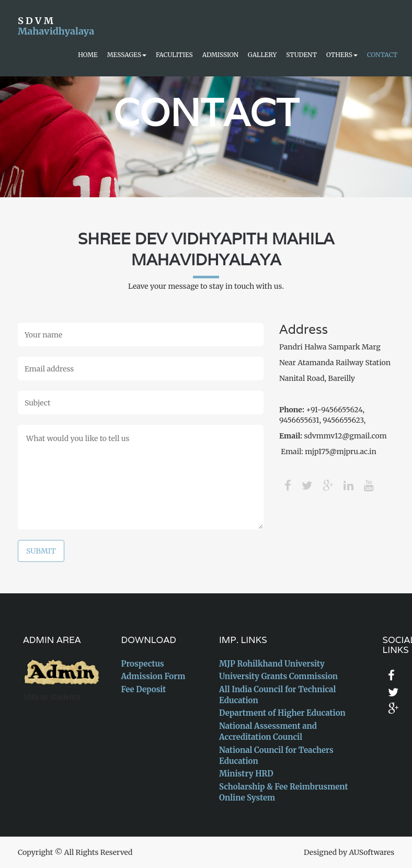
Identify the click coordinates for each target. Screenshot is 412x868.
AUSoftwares (371, 852)
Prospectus (143, 664)
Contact (382, 55)
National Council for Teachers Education (276, 756)
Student (301, 55)
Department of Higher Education (282, 713)
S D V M (56, 24)
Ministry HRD (246, 774)
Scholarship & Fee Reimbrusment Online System (283, 792)
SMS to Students (52, 697)
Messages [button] (127, 55)
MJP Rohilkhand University (272, 664)
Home (88, 55)
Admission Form (153, 676)
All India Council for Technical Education (277, 695)
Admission (220, 55)
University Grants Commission (278, 676)
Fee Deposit (144, 689)
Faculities (174, 55)
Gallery (262, 55)
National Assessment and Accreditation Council (268, 731)
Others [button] (342, 55)
